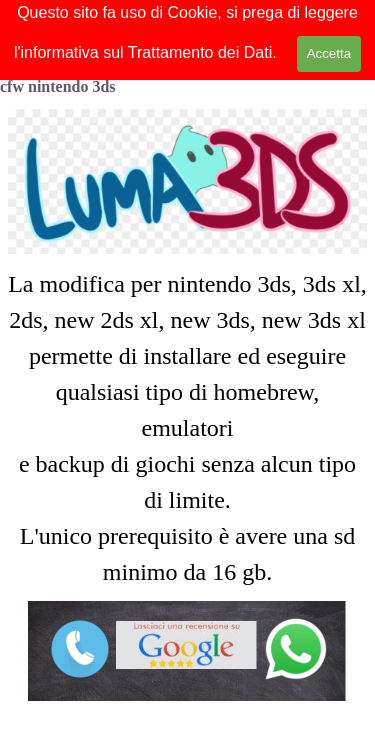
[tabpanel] (187, 428)
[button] (296, 624)
